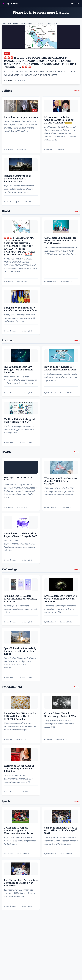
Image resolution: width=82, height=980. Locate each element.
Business (16, 23)
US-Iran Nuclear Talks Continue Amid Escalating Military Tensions (59, 120)
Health (23, 23)
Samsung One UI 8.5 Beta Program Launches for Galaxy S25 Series (20, 599)
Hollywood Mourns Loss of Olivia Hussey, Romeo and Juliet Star (19, 769)
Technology (31, 23)
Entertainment (41, 23)
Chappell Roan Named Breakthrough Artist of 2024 (60, 715)
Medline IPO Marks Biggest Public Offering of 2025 (19, 421)
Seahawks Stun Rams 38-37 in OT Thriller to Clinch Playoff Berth (61, 831)
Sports (50, 23)
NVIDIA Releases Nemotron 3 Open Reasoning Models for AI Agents (61, 599)
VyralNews (10, 4)
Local (56, 23)
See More (77, 91)
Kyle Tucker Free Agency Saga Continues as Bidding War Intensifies (21, 883)
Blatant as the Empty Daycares (21, 117)
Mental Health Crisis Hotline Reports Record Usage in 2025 (20, 535)
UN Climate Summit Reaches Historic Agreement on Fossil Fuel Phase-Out (61, 241)
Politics (4, 23)
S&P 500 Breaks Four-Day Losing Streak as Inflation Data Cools (18, 370)
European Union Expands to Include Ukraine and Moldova (20, 309)
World (10, 23)
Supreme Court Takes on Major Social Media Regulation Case (18, 179)
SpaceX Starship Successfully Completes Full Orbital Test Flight (20, 651)
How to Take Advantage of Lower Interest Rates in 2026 (60, 368)
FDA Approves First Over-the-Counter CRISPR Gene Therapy (61, 481)
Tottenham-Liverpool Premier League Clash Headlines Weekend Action (19, 831)
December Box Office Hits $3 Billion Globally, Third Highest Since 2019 (20, 716)
